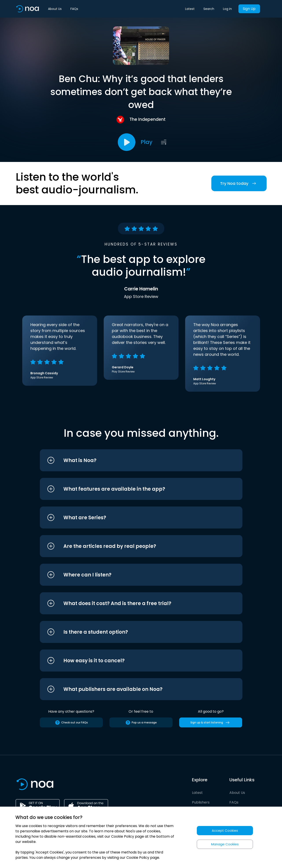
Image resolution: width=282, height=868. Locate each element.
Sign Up (249, 9)
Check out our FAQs (71, 723)
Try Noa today (239, 183)
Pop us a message (141, 723)
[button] (133, 460)
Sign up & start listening (211, 723)
